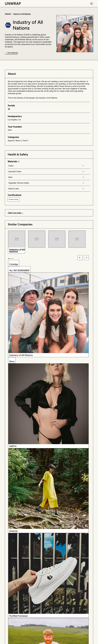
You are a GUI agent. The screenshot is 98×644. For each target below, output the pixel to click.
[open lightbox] (17, 242)
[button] (91, 4)
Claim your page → (16, 213)
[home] (13, 4)
